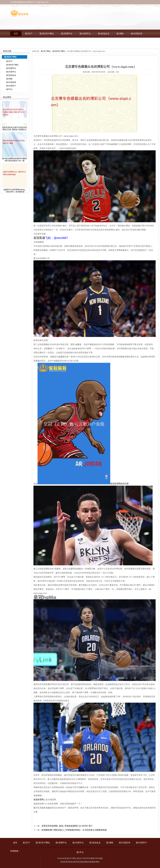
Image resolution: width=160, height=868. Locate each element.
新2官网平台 (67, 34)
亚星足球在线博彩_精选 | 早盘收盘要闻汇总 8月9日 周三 (67, 826)
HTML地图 (99, 858)
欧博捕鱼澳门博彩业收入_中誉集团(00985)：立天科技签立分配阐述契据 (74, 830)
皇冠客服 (90, 862)
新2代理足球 (137, 34)
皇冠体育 (74, 862)
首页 (16, 34)
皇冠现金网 (82, 862)
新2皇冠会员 (104, 34)
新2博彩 (120, 34)
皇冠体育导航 (66, 862)
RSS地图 (91, 858)
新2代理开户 (19, 42)
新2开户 (29, 34)
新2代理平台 (85, 34)
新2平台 (36, 42)
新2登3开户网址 (47, 34)
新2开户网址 (46, 51)
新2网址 (97, 862)
